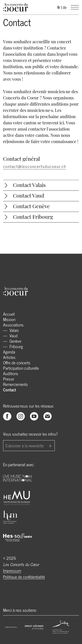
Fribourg (16, 346)
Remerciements (15, 384)
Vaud (13, 336)
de (65, 7)
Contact (10, 390)
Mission (9, 319)
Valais (14, 330)
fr (59, 7)
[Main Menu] (75, 7)
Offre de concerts (17, 363)
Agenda (9, 352)
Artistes (9, 357)
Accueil (9, 314)
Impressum (12, 571)
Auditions (11, 373)
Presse (9, 379)
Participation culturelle (21, 368)
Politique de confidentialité (24, 577)
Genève (15, 341)
